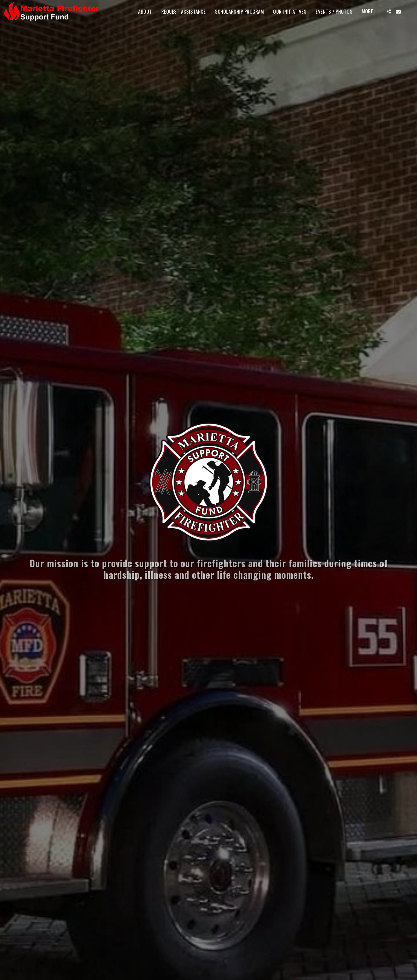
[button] (389, 11)
